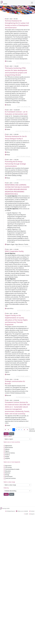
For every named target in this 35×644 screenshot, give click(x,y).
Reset (12, 434)
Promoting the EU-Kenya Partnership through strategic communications (15, 164)
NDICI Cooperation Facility (14, 251)
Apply (6, 434)
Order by (6, 488)
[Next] (24, 430)
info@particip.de (10, 511)
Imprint (32, 514)
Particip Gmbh (5, 508)
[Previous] (5, 430)
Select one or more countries (12, 442)
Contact (32, 511)
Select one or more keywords (12, 462)
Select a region (8, 436)
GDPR (26, 514)
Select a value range (9, 482)
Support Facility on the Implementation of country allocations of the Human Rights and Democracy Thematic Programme (16, 320)
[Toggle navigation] (32, 3)
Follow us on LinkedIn (22, 511)
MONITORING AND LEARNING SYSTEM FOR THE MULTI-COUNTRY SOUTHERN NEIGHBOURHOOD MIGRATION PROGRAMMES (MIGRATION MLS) (17, 189)
